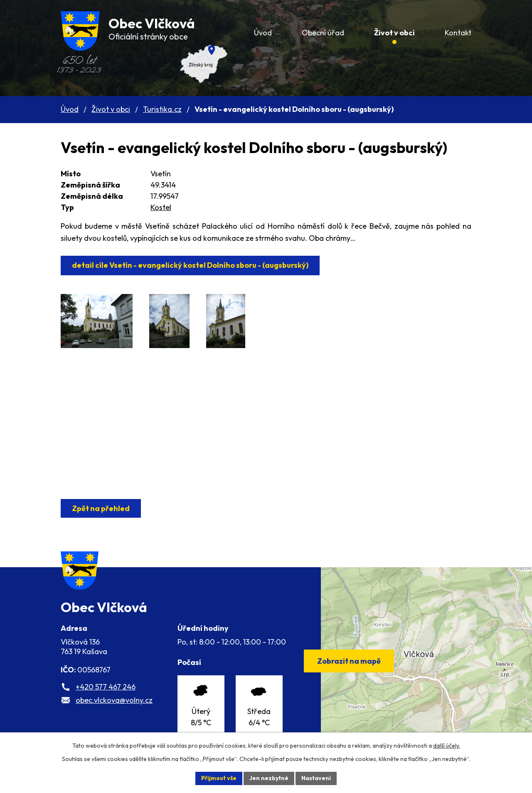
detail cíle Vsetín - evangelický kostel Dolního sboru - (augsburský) (190, 265)
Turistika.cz (162, 109)
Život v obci (111, 109)
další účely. (447, 746)
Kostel (161, 207)
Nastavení (316, 778)
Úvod (70, 109)
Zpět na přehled (101, 508)
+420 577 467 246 (106, 687)
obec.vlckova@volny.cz (114, 700)
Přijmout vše (219, 778)
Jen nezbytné (269, 778)
